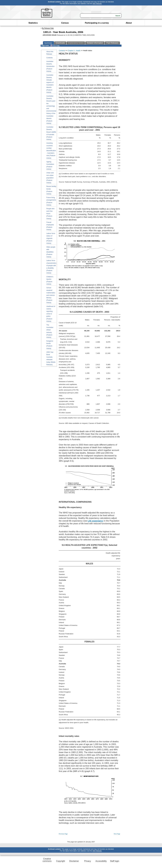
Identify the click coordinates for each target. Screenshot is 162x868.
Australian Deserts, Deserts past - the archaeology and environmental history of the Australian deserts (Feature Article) (51, 110)
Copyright (61, 861)
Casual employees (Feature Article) (50, 226)
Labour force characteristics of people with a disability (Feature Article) (51, 267)
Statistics (33, 23)
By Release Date (48, 28)
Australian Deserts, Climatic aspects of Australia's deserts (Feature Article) (50, 84)
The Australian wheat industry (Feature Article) (50, 331)
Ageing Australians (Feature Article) (50, 166)
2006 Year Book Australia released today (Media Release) (51, 358)
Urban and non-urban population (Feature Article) (50, 178)
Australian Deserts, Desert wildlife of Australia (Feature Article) (51, 133)
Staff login (115, 861)
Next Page (117, 834)
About (129, 23)
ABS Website (97, 4)
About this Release (50, 53)
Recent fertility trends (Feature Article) (51, 190)
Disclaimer (74, 861)
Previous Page (63, 834)
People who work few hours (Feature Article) (51, 214)
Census (65, 23)
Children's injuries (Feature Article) (50, 280)
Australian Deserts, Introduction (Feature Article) (51, 66)
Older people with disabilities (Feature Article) (51, 252)
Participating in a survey (97, 23)
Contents (50, 58)
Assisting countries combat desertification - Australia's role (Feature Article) (51, 151)
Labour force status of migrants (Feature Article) (51, 238)
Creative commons (47, 860)
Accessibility (101, 861)
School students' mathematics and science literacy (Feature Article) (51, 295)
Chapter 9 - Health (74, 51)
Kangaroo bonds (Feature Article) (50, 345)
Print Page (55, 46)
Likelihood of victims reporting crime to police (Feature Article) (51, 314)
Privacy (88, 861)
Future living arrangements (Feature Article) (51, 201)
